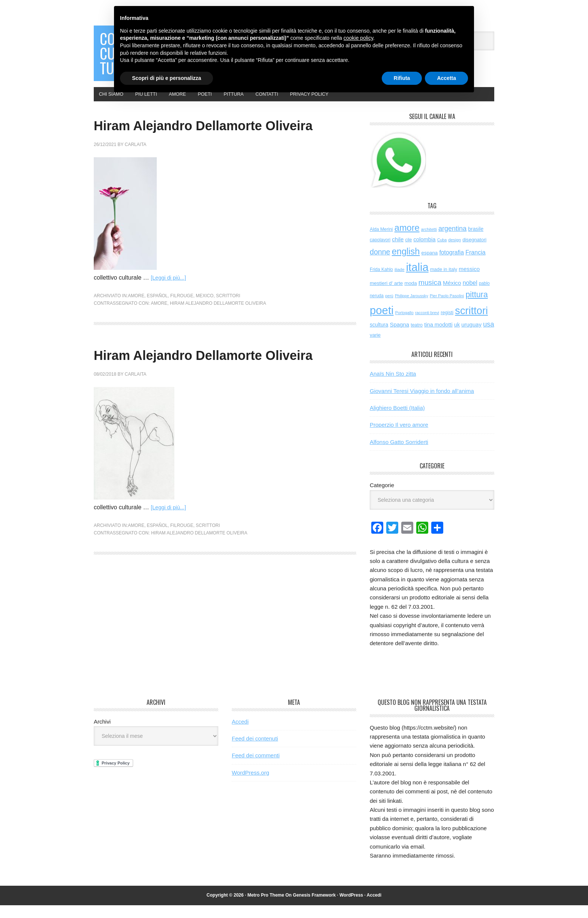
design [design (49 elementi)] (454, 253)
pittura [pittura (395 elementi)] (476, 307)
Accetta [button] (446, 78)
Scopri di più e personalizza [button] (166, 78)
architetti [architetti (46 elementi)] (429, 242)
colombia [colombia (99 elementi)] (424, 252)
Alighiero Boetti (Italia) (397, 421)
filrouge (182, 330)
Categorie (382, 498)
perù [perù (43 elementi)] (389, 309)
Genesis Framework (314, 908)
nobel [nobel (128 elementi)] (470, 295)
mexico (205, 330)
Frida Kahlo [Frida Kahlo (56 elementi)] (381, 282)
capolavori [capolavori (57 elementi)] (380, 253)
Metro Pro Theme (266, 908)
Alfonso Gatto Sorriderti (399, 455)
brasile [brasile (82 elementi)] (476, 241)
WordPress (351, 908)
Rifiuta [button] (402, 78)
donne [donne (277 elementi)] (380, 265)
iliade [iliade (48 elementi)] (399, 282)
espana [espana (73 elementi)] (430, 266)
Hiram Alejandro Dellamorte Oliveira (218, 337)
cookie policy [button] (358, 38)
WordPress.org (250, 785)
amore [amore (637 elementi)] (407, 240)
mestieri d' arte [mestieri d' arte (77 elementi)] (386, 296)
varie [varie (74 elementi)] (375, 348)
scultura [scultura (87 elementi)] (379, 337)
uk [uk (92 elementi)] (457, 337)
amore (136, 330)
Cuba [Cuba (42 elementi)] (442, 253)
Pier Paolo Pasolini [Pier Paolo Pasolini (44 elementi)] (447, 309)
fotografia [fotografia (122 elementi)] (451, 265)
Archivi (102, 734)
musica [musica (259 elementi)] (430, 295)
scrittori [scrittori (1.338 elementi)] (471, 323)
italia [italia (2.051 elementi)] (417, 280)
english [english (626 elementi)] (406, 264)
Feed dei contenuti (255, 751)
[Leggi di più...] (170, 312)
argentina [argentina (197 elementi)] (452, 241)
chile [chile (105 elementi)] (398, 252)
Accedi (240, 734)
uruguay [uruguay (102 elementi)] (471, 337)
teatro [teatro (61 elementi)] (417, 338)
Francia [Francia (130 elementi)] (475, 265)
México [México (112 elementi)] (452, 295)
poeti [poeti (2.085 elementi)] (382, 323)
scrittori (228, 330)
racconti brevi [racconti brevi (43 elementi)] (427, 325)
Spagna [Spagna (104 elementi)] (399, 337)
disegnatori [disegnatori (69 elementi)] (474, 252)
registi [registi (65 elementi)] (447, 325)
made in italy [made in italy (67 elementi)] (444, 282)
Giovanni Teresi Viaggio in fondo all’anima (422, 403)
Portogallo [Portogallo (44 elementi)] (404, 325)
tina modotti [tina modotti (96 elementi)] (438, 337)
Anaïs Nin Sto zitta (393, 386)
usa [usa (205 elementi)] (488, 337)
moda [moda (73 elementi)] (410, 296)
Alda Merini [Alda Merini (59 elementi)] (381, 242)
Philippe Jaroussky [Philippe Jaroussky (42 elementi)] (412, 309)
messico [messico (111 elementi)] (469, 282)
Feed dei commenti (256, 768)
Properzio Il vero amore (399, 437)
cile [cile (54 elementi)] (408, 253)
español (157, 330)
